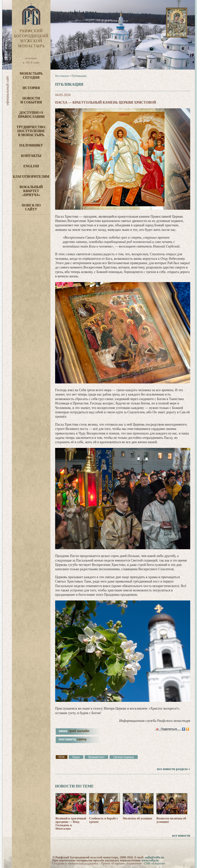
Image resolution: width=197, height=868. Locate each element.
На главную (62, 76)
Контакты (31, 156)
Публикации (79, 76)
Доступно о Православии (31, 115)
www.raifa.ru (150, 860)
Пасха (76, 757)
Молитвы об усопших (138, 818)
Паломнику (31, 145)
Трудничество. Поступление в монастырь (31, 131)
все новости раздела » (173, 769)
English (31, 166)
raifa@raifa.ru (154, 857)
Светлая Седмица (124, 757)
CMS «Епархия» (155, 863)
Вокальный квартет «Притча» (31, 191)
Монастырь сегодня (31, 76)
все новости (181, 835)
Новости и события (31, 100)
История (31, 88)
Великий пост (96, 757)
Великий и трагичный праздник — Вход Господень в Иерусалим (71, 823)
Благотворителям (31, 177)
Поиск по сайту (31, 207)
